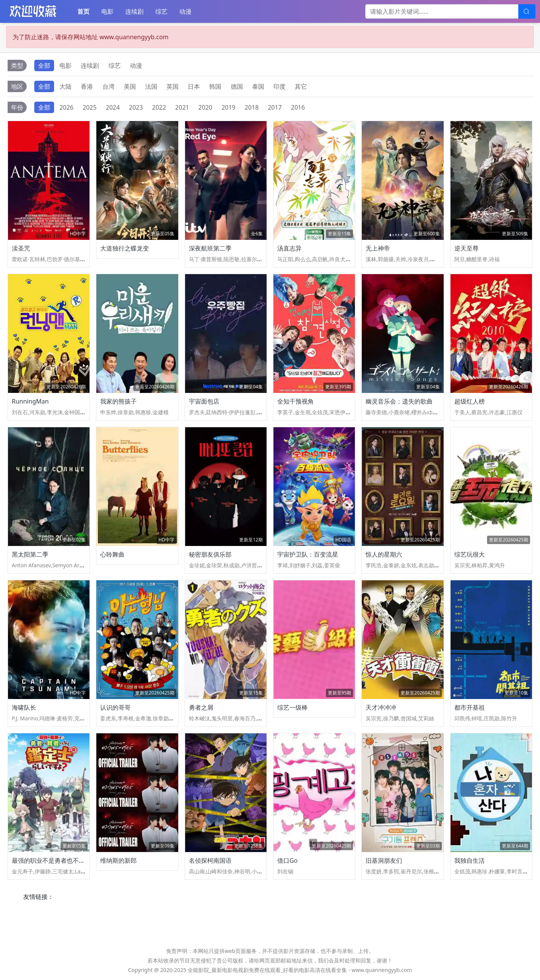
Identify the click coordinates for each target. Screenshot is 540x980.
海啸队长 (24, 707)
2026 (66, 107)
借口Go (287, 860)
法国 (151, 86)
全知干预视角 (296, 401)
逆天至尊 (467, 248)
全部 (44, 65)
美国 (130, 86)
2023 (136, 107)
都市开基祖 (470, 707)
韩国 (215, 86)
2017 (275, 107)
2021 (182, 107)
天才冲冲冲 (381, 707)
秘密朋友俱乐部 (210, 554)
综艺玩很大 (470, 554)
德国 (237, 86)
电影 (107, 11)
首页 (83, 11)
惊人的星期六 (384, 554)
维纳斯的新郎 (118, 860)
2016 (298, 107)
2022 (159, 107)
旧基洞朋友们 (384, 860)
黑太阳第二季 (30, 554)
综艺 (161, 11)
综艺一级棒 (292, 707)
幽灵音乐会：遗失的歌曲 (399, 401)
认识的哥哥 (115, 707)
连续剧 (134, 11)
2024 (113, 107)
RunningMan (30, 401)
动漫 (185, 11)
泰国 (258, 86)
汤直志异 (289, 248)
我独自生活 (470, 860)
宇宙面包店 (204, 401)
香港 (87, 86)
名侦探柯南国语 (210, 860)
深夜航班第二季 (210, 248)
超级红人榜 (470, 401)
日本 (194, 86)
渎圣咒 (21, 248)
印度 (280, 86)
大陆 (66, 86)
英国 (173, 86)
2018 (252, 107)
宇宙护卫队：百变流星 (308, 554)
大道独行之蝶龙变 (125, 248)
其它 (301, 86)
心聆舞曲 (112, 554)
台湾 (109, 86)
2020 (205, 107)
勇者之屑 (201, 707)
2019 (229, 107)
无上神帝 (378, 248)
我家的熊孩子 (118, 401)
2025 (90, 107)
